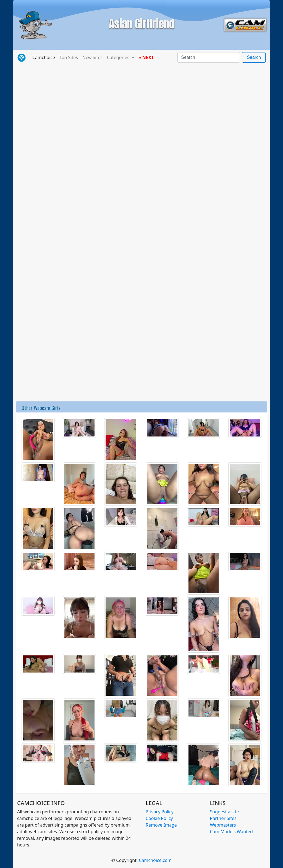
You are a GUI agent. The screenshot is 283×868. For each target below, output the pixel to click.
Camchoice (45, 57)
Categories (119, 57)
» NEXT (146, 57)
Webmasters (223, 825)
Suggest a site (225, 812)
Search (254, 57)
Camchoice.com (155, 860)
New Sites (92, 57)
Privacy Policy (160, 812)
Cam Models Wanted (231, 832)
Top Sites (69, 57)
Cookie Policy (159, 818)
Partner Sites (223, 818)
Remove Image (161, 825)
